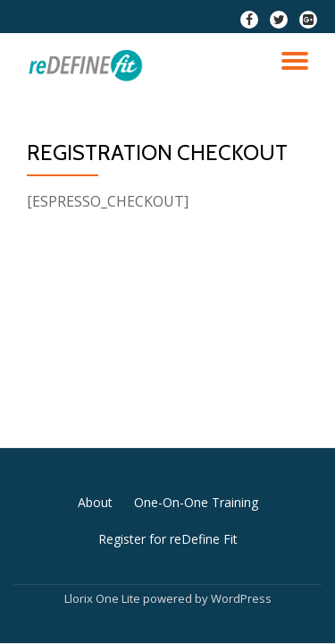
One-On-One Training (196, 502)
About (95, 502)
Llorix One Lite (104, 598)
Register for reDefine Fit (168, 539)
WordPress (241, 598)
